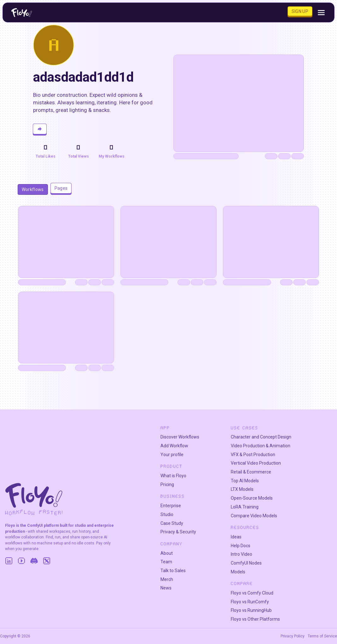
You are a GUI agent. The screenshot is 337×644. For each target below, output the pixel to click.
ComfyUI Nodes (246, 563)
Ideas (236, 537)
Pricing (167, 484)
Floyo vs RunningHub (251, 610)
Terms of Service (322, 636)
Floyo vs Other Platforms (255, 619)
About (167, 553)
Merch (167, 579)
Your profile (172, 455)
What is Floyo (173, 476)
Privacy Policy (293, 636)
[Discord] (34, 561)
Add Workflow (174, 446)
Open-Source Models (252, 498)
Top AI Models (245, 481)
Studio (167, 514)
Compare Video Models (254, 516)
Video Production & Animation (261, 446)
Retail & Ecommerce (251, 472)
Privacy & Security (178, 532)
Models (238, 572)
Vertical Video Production (256, 463)
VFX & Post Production (253, 455)
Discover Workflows (180, 437)
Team (166, 562)
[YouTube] (21, 561)
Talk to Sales (173, 571)
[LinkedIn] (9, 561)
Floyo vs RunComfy (250, 602)
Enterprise (171, 506)
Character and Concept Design (261, 437)
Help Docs (241, 546)
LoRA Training (245, 507)
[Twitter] (47, 561)
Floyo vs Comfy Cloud (252, 593)
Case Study (172, 523)
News (166, 588)
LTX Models (242, 489)
